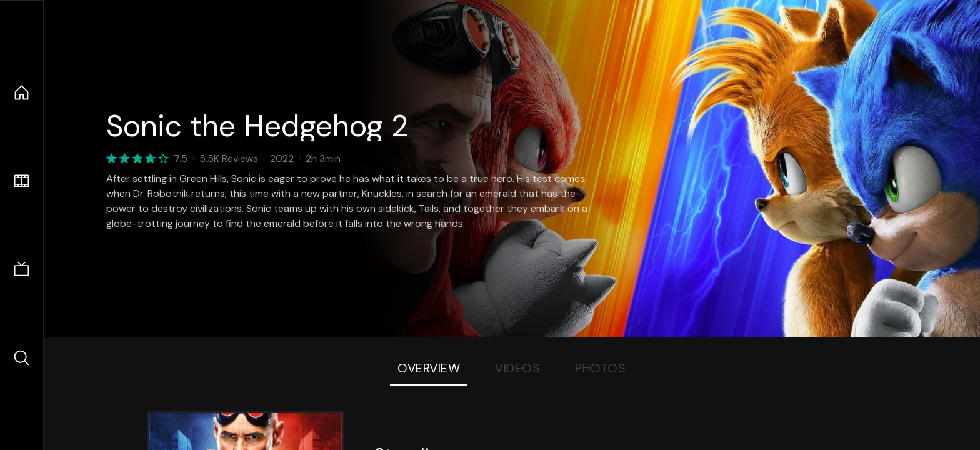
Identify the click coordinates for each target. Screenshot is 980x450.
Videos (517, 368)
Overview (429, 368)
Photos (600, 368)
